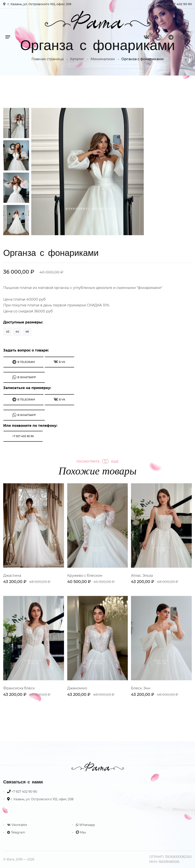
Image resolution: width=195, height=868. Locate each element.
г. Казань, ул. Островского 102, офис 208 (39, 4)
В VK (59, 362)
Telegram (16, 832)
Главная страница (48, 59)
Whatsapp (85, 825)
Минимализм (103, 59)
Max (81, 832)
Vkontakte (17, 825)
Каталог (77, 59)
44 (17, 332)
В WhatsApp (24, 377)
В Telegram (23, 362)
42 (8, 332)
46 (27, 332)
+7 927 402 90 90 (179, 4)
